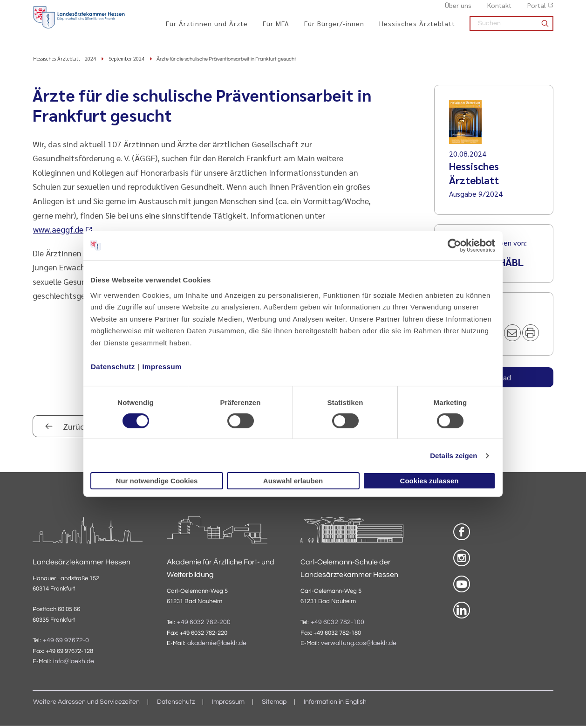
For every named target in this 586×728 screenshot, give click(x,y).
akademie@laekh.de (217, 646)
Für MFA (276, 28)
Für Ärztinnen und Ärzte (207, 28)
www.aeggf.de (58, 231)
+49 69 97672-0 (66, 643)
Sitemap (274, 704)
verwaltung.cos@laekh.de (359, 646)
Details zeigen (453, 456)
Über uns (458, 10)
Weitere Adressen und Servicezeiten (86, 704)
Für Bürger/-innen (334, 28)
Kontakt (499, 10)
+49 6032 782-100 (337, 624)
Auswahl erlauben (293, 481)
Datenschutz (113, 366)
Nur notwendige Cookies (157, 481)
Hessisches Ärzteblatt (417, 28)
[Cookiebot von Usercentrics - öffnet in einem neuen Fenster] (455, 246)
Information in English (335, 704)
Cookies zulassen (429, 481)
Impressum (162, 366)
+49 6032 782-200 (204, 624)
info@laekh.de (74, 664)
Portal (537, 10)
